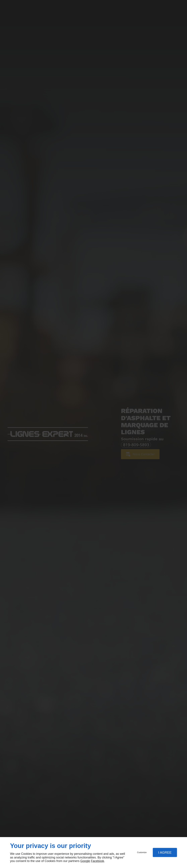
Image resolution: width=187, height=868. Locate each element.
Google (85, 861)
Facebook (97, 861)
